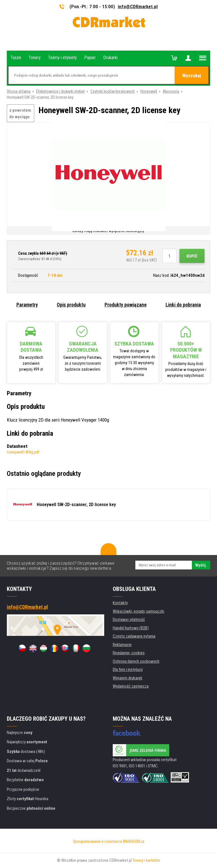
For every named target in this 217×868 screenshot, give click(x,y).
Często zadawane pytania (134, 636)
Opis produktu (71, 305)
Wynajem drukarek (128, 678)
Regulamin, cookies (129, 653)
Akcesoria (171, 91)
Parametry (27, 305)
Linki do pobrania (183, 305)
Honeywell (149, 91)
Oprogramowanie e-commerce (97, 841)
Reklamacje (122, 645)
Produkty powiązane (126, 305)
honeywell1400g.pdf (23, 452)
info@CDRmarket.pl (138, 7)
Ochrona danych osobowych (136, 661)
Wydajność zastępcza (131, 686)
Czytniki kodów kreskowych (113, 91)
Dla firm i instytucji (128, 670)
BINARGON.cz (134, 841)
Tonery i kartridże (146, 860)
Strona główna (19, 91)
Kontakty (120, 603)
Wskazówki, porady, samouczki (138, 611)
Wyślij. (201, 565)
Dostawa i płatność (129, 619)
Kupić (192, 256)
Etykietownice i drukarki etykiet (60, 91)
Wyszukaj (192, 75)
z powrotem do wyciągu (20, 114)
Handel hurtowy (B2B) (131, 628)
